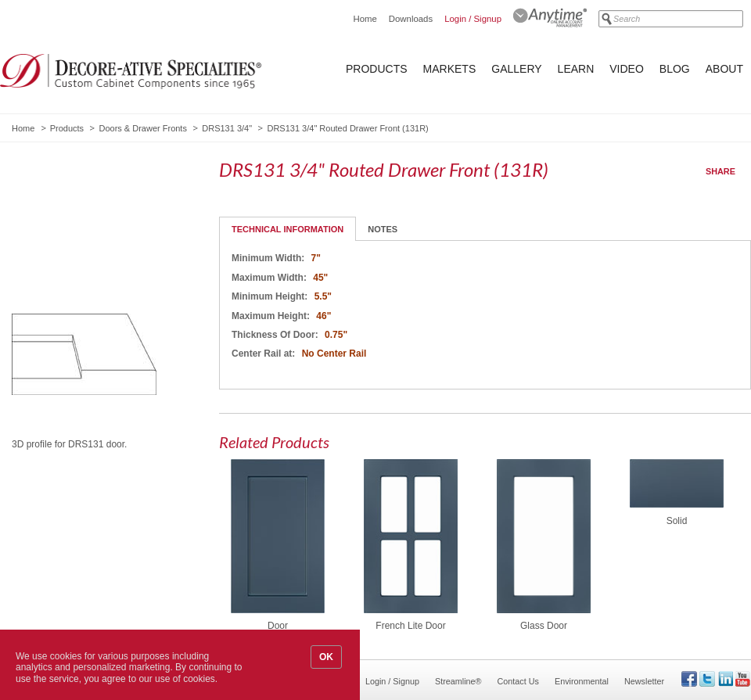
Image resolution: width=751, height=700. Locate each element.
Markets (450, 69)
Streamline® (458, 681)
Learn (576, 69)
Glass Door (544, 626)
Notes (383, 229)
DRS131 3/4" (227, 128)
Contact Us (518, 681)
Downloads (411, 19)
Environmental (582, 681)
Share (720, 171)
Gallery (516, 69)
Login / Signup (473, 19)
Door (278, 626)
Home (365, 19)
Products (377, 69)
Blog (675, 69)
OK (326, 657)
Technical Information (287, 229)
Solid (677, 521)
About (724, 69)
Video (627, 69)
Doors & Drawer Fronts (142, 128)
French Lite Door (410, 626)
